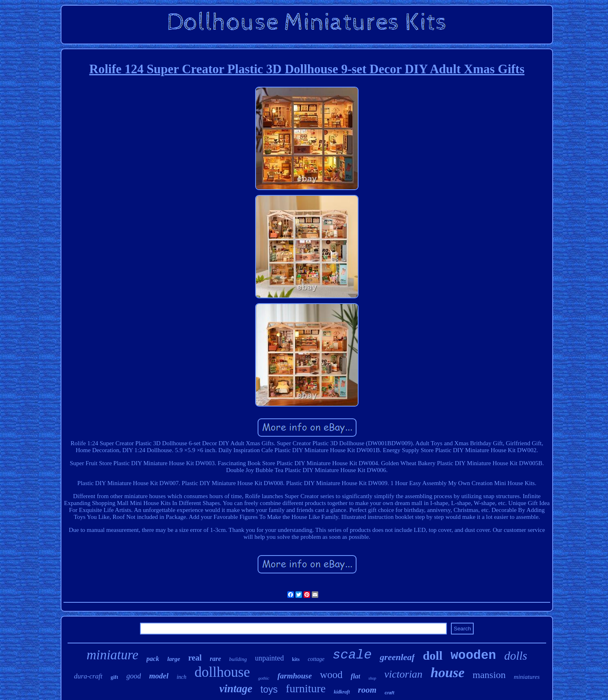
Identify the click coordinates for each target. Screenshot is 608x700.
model (159, 676)
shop (372, 678)
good (133, 676)
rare (216, 659)
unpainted (269, 658)
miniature (113, 655)
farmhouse (295, 676)
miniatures (527, 677)
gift (115, 677)
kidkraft (342, 692)
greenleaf (397, 657)
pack (153, 659)
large (174, 659)
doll (433, 655)
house (447, 673)
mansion (489, 675)
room (367, 690)
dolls (516, 656)
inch (182, 677)
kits (296, 659)
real (195, 658)
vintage (236, 689)
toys (269, 689)
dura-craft (88, 676)
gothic (264, 678)
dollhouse (222, 672)
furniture (306, 688)
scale (352, 655)
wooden (473, 655)
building (238, 659)
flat (356, 676)
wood (331, 675)
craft (389, 693)
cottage (316, 659)
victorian (403, 674)
